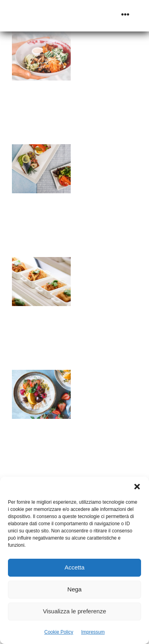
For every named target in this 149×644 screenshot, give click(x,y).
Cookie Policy (59, 632)
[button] (137, 487)
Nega (75, 589)
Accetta (74, 567)
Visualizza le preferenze (74, 611)
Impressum (93, 632)
